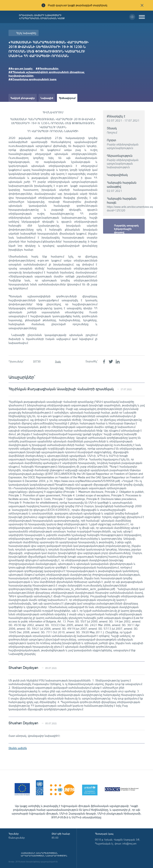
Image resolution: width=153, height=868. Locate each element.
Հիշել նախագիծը (26, 33)
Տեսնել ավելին (18, 748)
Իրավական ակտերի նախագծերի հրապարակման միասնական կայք (42, 17)
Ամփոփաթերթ (19, 106)
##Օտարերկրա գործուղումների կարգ (32, 79)
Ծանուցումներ (17, 838)
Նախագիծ (47, 98)
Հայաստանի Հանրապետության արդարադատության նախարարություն (44, 854)
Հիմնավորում (67, 98)
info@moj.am (129, 844)
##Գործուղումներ (47, 68)
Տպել (58, 361)
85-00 (55, 838)
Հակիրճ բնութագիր (23, 98)
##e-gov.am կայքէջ (21, 68)
